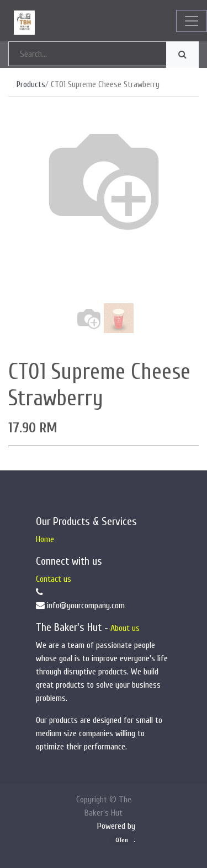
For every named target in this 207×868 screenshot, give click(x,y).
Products (31, 85)
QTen (122, 840)
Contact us (54, 579)
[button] (23, 218)
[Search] (182, 55)
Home (45, 539)
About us (125, 628)
